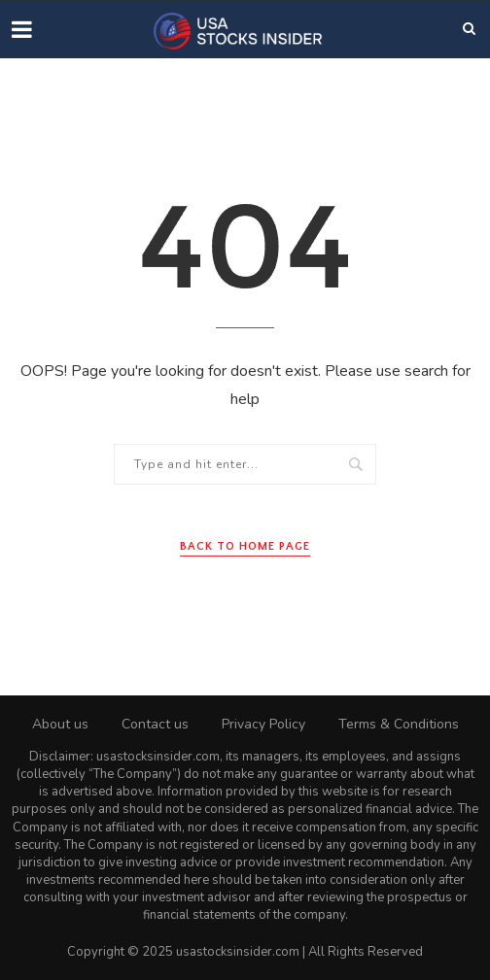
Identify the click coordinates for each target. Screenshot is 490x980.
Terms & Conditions (399, 724)
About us (60, 724)
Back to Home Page (245, 546)
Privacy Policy (263, 724)
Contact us (155, 724)
